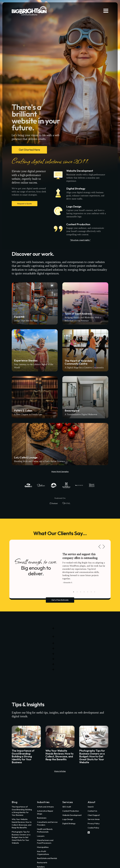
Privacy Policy (94, 823)
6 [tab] (91, 592)
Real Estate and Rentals (47, 858)
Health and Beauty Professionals (45, 830)
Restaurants (42, 862)
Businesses (42, 818)
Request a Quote (25, 204)
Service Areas (94, 819)
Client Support (94, 815)
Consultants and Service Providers (47, 823)
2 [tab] (77, 592)
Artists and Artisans (45, 807)
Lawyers (41, 836)
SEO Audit (67, 807)
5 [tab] (88, 592)
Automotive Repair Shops (45, 812)
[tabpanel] (84, 568)
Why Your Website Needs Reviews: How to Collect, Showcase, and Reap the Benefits (22, 823)
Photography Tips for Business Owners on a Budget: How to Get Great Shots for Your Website (21, 837)
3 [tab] (81, 592)
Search (91, 807)
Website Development (72, 815)
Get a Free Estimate (60, 600)
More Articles (60, 771)
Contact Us (92, 811)
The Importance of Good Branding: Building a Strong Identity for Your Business (22, 811)
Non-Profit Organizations (43, 853)
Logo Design (68, 819)
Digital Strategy (69, 823)
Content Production (71, 811)
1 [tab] (74, 592)
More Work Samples (60, 471)
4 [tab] (84, 592)
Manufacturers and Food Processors (45, 842)
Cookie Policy (93, 828)
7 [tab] (95, 592)
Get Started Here (29, 150)
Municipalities (43, 847)
